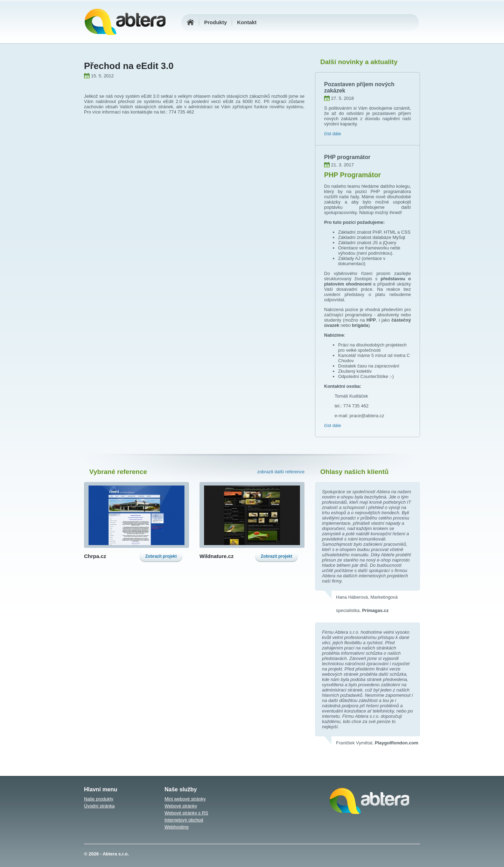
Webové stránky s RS (186, 813)
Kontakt (247, 22)
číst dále (332, 134)
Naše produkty (99, 799)
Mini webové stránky (185, 799)
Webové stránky (181, 806)
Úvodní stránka (99, 806)
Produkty (215, 22)
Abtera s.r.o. (116, 854)
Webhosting (176, 827)
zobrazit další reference (281, 472)
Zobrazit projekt (161, 556)
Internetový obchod (184, 820)
